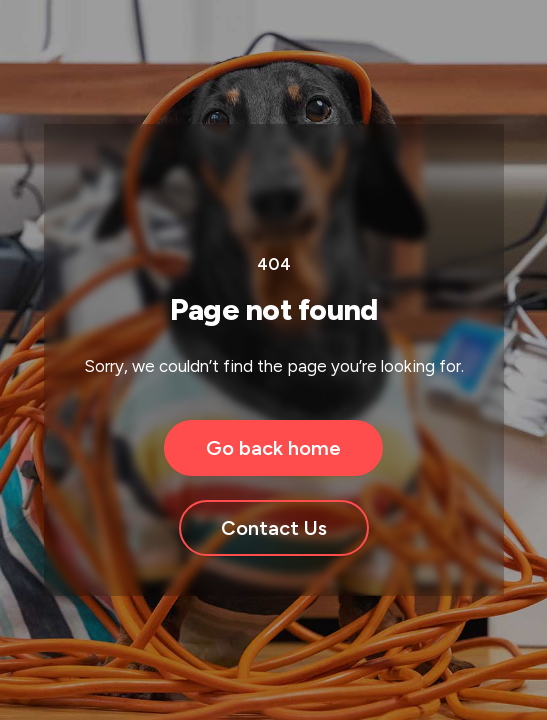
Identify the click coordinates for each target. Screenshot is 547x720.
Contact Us (274, 528)
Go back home (273, 448)
